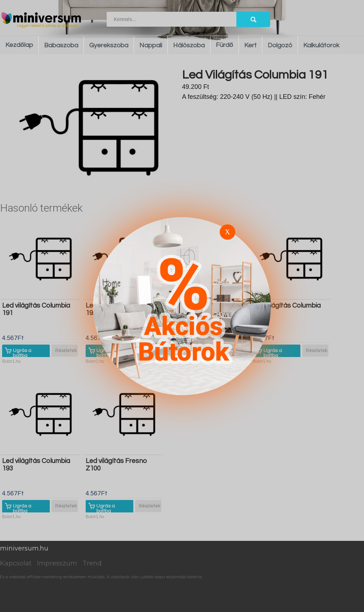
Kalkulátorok (321, 45)
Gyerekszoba (109, 45)
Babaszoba (61, 45)
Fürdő (224, 45)
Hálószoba (189, 45)
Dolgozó (280, 45)
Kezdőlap (19, 45)
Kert (250, 45)
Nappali (151, 45)
